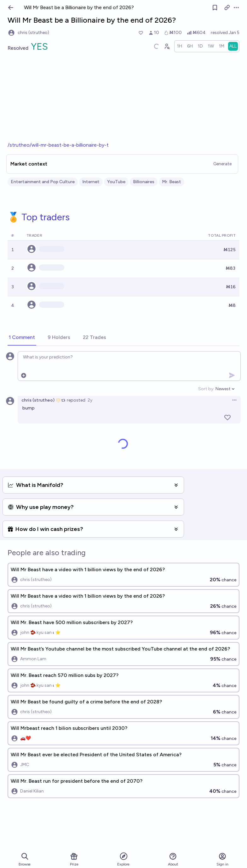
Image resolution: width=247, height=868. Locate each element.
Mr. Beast (172, 182)
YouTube (116, 182)
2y (90, 400)
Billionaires (144, 182)
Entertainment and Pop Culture (43, 182)
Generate (222, 164)
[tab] (22, 338)
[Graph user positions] (167, 46)
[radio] (180, 46)
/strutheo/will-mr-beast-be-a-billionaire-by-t (58, 145)
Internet (91, 182)
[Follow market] (215, 8)
